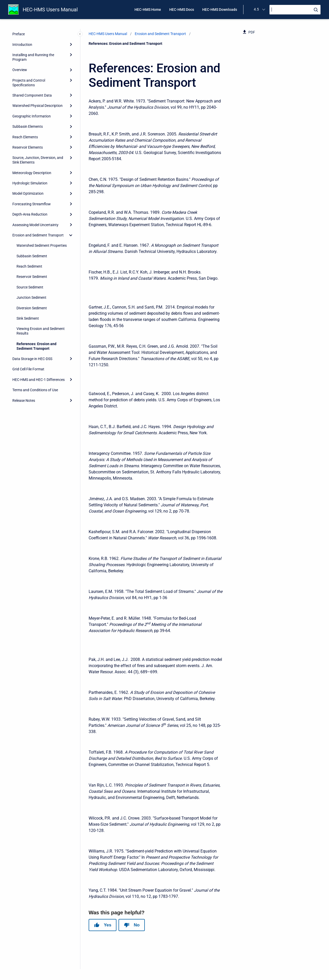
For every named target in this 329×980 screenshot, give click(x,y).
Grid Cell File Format (28, 369)
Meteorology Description (32, 173)
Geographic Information (32, 116)
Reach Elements (25, 137)
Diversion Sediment (32, 308)
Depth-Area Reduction (30, 214)
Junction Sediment (31, 297)
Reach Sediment (29, 266)
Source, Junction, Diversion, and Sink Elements (38, 160)
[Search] (295, 10)
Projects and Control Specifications (29, 83)
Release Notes (24, 400)
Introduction (22, 45)
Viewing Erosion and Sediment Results (41, 331)
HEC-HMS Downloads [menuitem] (220, 10)
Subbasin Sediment (32, 256)
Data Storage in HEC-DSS (32, 359)
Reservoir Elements (28, 147)
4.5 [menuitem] (256, 9)
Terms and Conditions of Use (35, 390)
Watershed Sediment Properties (42, 245)
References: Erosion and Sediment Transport (36, 346)
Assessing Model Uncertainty (35, 225)
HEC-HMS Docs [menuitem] (182, 10)
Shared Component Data (32, 95)
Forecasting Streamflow (32, 204)
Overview (20, 70)
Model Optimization (28, 193)
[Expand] (71, 44)
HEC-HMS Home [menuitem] (148, 10)
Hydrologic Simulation (30, 183)
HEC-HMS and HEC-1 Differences (39, 380)
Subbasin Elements (28, 126)
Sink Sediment (28, 318)
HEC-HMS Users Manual (50, 10)
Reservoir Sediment (32, 277)
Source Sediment (30, 287)
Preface (19, 34)
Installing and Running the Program (33, 57)
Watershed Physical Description (37, 106)
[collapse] (71, 235)
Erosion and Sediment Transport (38, 235)
